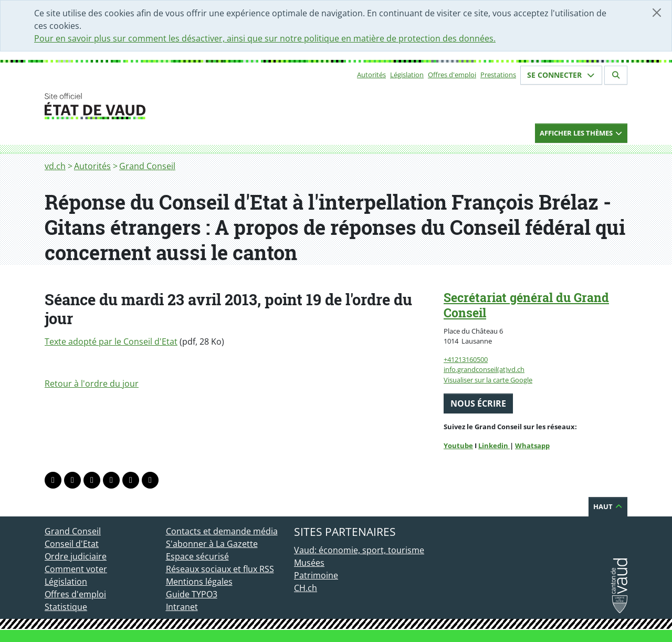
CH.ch (306, 588)
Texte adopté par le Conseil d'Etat (111, 341)
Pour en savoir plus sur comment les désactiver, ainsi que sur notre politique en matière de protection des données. (265, 38)
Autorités (371, 75)
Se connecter (561, 75)
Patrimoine (316, 575)
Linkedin (494, 446)
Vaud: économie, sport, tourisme (359, 550)
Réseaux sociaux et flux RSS (220, 569)
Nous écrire (478, 403)
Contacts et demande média (222, 531)
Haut (608, 506)
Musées (309, 563)
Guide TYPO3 (192, 594)
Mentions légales (199, 582)
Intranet (182, 607)
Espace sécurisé (197, 556)
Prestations (498, 75)
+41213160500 (466, 359)
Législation (407, 75)
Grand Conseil (147, 166)
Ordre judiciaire (76, 556)
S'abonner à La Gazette (212, 544)
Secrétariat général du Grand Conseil (526, 305)
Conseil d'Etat (72, 544)
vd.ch (55, 166)
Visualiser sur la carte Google (488, 380)
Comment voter (76, 569)
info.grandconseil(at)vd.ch (484, 369)
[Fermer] (657, 13)
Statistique (66, 607)
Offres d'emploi (452, 75)
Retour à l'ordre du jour (92, 384)
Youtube (458, 446)
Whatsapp (532, 446)
